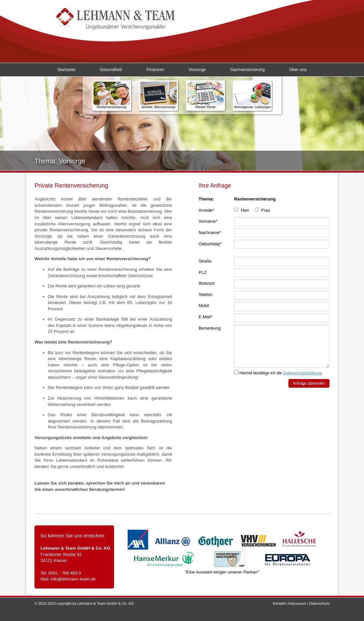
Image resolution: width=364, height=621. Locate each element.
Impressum (297, 603)
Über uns (298, 70)
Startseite (66, 70)
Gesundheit (111, 70)
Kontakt (279, 603)
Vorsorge (197, 70)
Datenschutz (319, 603)
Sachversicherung (248, 70)
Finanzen (155, 70)
